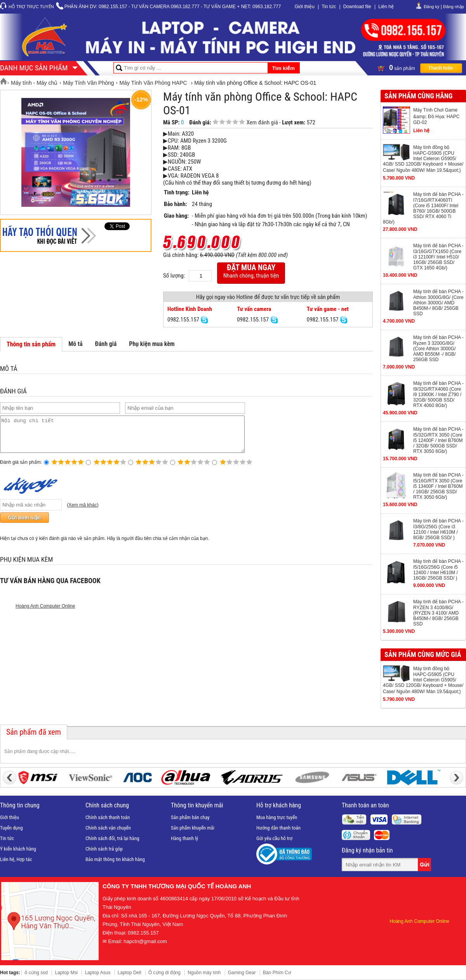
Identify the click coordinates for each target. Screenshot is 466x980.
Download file (357, 7)
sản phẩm (420, 68)
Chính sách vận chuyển (108, 828)
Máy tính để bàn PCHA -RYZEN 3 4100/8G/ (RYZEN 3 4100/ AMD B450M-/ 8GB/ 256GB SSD (438, 613)
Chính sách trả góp (104, 849)
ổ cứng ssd (36, 973)
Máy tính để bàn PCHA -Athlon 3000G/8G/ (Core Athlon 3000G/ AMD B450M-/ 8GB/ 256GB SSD (438, 303)
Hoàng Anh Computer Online (45, 613)
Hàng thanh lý (184, 838)
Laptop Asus (97, 973)
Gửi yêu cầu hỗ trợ (274, 838)
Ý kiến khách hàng (18, 849)
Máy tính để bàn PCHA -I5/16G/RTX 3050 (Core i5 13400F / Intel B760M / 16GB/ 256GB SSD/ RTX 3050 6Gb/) (438, 486)
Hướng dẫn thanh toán (278, 828)
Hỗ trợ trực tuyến (31, 7)
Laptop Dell (130, 973)
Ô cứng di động (164, 973)
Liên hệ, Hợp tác (16, 859)
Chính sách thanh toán (108, 817)
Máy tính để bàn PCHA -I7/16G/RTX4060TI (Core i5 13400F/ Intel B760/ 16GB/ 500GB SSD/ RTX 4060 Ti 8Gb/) (423, 208)
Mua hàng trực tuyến (277, 817)
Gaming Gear (242, 973)
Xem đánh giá (262, 122)
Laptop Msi (66, 973)
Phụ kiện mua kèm (152, 344)
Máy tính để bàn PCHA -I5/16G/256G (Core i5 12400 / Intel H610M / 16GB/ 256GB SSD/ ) (438, 570)
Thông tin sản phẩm (31, 344)
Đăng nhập (454, 7)
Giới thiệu (304, 7)
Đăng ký (431, 7)
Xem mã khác (83, 512)
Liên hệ (386, 7)
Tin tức (329, 7)
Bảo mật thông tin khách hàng (115, 859)
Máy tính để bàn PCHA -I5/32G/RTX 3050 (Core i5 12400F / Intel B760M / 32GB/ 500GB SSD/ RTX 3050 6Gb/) (438, 440)
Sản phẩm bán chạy (190, 817)
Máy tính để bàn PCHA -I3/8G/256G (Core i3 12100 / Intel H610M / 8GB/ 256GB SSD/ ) (438, 529)
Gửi (425, 865)
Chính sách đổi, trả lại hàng (112, 838)
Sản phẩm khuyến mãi (193, 828)
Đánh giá (106, 344)
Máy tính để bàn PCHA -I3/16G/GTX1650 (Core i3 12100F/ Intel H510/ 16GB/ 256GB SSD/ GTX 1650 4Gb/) (438, 257)
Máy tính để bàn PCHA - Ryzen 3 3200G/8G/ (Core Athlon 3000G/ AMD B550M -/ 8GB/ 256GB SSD (438, 349)
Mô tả (75, 344)
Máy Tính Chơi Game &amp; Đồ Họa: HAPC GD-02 (436, 116)
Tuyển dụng (11, 828)
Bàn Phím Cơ (277, 973)
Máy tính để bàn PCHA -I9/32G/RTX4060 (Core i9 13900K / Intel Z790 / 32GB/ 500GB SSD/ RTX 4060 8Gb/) (438, 394)
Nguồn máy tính (204, 973)
